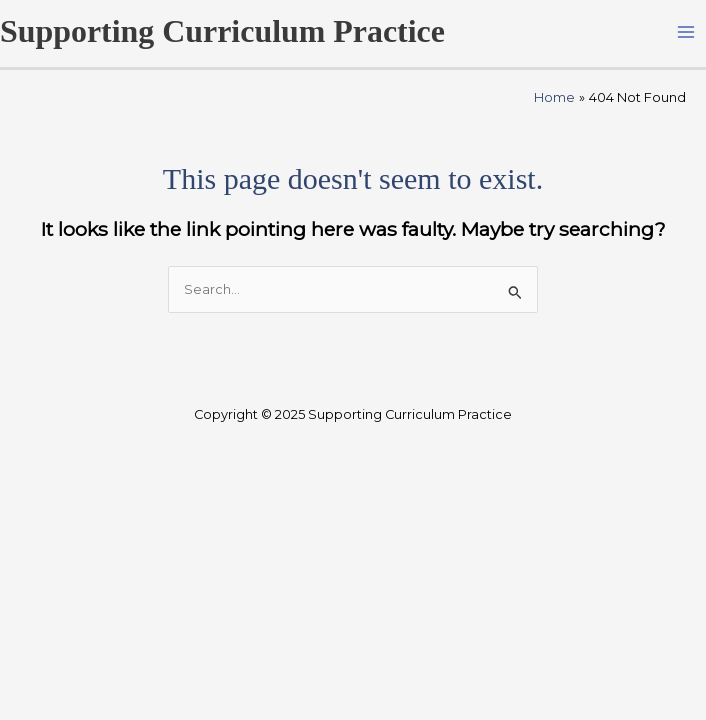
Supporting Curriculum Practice (222, 31)
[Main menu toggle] (686, 31)
